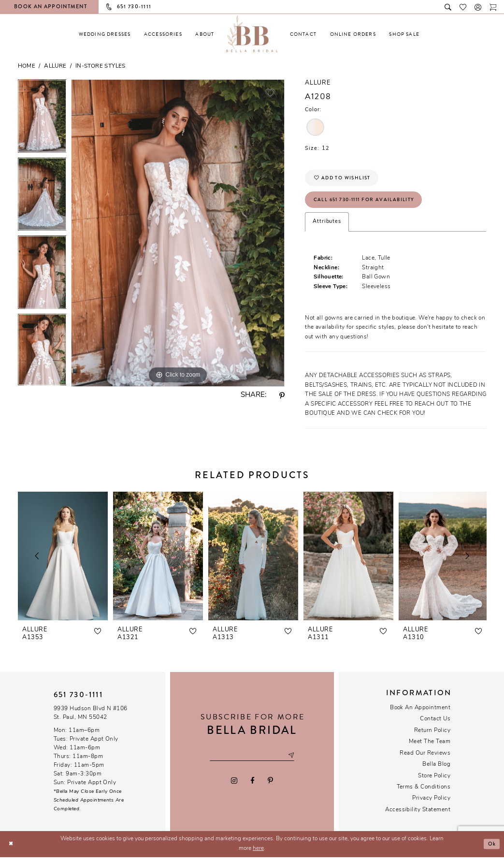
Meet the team (430, 746)
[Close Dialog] (11, 849)
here (258, 853)
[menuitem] (105, 34)
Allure (55, 66)
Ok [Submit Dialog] (491, 848)
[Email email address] (252, 760)
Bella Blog (436, 769)
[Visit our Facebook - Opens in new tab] (252, 786)
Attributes (327, 226)
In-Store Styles (101, 66)
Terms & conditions (424, 792)
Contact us (435, 724)
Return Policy (432, 735)
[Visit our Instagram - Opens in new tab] (234, 786)
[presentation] (63, 561)
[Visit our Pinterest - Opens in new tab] (271, 786)
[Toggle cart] (493, 7)
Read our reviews (425, 758)
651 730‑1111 (78, 700)
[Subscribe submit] (296, 760)
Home (27, 66)
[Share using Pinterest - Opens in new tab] (282, 396)
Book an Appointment (420, 712)
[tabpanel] (42, 118)
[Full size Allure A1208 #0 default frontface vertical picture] (178, 233)
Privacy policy (431, 803)
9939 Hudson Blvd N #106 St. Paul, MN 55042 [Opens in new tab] (91, 717)
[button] (478, 7)
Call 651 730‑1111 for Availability (369, 203)
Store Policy (434, 780)
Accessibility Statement (418, 814)
